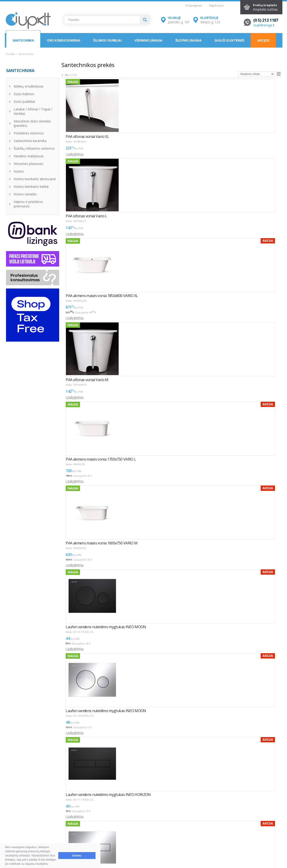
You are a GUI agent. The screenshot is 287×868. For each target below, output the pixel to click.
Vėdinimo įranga (148, 40)
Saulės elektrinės (229, 40)
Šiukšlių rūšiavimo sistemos (34, 148)
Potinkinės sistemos (29, 133)
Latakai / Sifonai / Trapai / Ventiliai (33, 111)
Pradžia (11, 54)
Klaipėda (190, 831)
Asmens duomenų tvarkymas (147, 842)
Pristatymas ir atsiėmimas (30, 831)
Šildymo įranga (188, 40)
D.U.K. (11, 818)
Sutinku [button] (77, 856)
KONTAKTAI (190, 818)
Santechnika (23, 40)
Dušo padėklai (24, 102)
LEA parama (134, 831)
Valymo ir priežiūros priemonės (28, 204)
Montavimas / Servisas (142, 826)
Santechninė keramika (30, 141)
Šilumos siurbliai (107, 40)
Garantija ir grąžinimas (27, 837)
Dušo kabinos (24, 94)
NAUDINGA (69, 818)
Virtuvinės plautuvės (28, 164)
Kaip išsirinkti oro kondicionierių (87, 826)
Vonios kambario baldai (31, 187)
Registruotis (216, 5)
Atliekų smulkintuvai (28, 86)
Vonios (19, 171)
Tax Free (131, 837)
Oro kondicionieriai (63, 40)
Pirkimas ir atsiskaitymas (29, 826)
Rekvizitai (190, 837)
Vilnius (188, 826)
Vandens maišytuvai (28, 156)
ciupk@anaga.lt (264, 25)
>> (89, 774)
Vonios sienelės (25, 194)
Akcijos (263, 40)
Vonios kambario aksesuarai (35, 179)
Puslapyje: (264, 772)
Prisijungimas (194, 5)
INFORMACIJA (133, 818)
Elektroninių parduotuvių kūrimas (263, 818)
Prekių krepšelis (265, 5)
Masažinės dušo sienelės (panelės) (32, 123)
